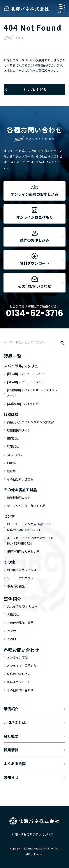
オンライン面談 (17, 657)
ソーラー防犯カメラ (20, 578)
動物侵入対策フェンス (22, 570)
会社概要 (11, 736)
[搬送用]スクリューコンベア (26, 374)
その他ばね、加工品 (20, 479)
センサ (11, 631)
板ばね (11, 471)
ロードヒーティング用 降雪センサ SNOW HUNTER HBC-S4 (29, 527)
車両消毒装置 (16, 586)
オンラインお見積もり (22, 666)
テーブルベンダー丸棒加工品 (26, 506)
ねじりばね (14, 455)
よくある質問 (15, 764)
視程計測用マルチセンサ (23, 551)
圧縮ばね (13, 438)
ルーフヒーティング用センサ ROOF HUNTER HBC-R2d (30, 540)
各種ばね (13, 614)
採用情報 (11, 750)
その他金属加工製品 (20, 623)
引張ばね (13, 447)
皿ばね (11, 463)
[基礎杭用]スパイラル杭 (23, 404)
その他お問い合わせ (20, 690)
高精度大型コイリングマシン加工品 (31, 422)
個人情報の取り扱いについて (34, 834)
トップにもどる (35, 90)
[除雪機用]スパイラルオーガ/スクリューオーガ (34, 393)
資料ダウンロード (19, 682)
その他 (11, 639)
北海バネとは (15, 722)
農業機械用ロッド (19, 497)
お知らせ (11, 777)
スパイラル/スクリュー (22, 606)
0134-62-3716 (34, 313)
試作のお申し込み (19, 674)
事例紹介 (11, 709)
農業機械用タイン (19, 430)
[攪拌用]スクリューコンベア (26, 382)
